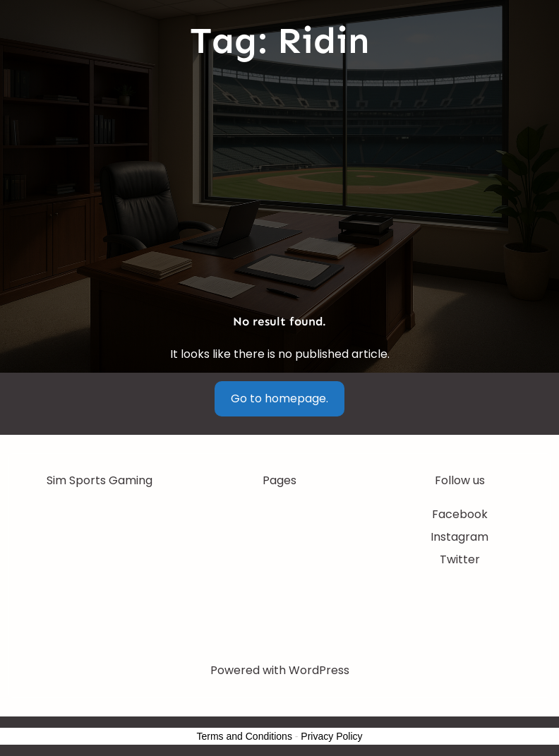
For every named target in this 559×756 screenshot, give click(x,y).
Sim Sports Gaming (100, 480)
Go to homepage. (279, 398)
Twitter (460, 559)
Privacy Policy (331, 736)
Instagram (459, 537)
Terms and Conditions (245, 736)
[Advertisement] (279, 188)
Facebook (460, 514)
